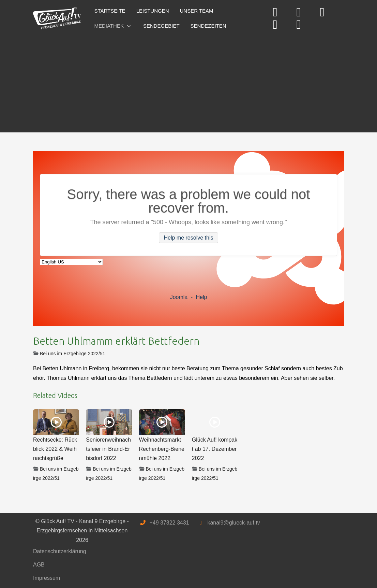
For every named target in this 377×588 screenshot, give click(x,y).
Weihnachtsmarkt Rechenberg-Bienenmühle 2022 (162, 449)
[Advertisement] (188, 81)
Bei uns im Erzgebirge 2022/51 (72, 354)
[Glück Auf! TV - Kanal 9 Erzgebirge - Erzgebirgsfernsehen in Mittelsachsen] (57, 19)
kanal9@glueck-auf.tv (233, 523)
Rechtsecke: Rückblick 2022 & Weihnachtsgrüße (55, 449)
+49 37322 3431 (169, 523)
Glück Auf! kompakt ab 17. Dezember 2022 (215, 449)
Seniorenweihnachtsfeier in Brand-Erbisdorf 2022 (108, 449)
